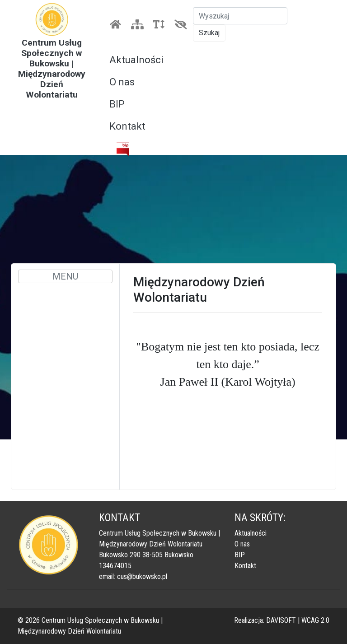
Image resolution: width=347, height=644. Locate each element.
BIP (117, 104)
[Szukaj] (240, 16)
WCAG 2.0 (315, 620)
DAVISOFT (281, 620)
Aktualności (136, 60)
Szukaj (209, 33)
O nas (122, 82)
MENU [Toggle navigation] (65, 276)
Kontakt (127, 126)
